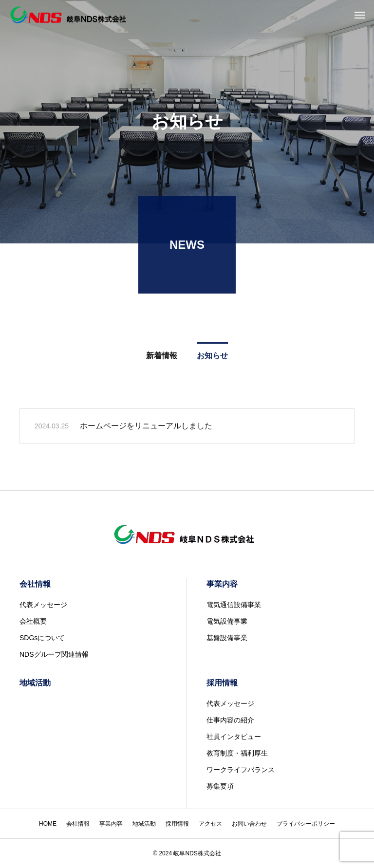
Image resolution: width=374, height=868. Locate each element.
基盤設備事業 (227, 638)
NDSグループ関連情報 (54, 654)
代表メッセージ (43, 605)
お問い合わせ (249, 824)
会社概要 (33, 621)
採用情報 (222, 683)
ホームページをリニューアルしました (146, 428)
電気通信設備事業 (234, 605)
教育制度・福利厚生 (237, 753)
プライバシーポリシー (306, 824)
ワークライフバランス (241, 770)
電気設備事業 (227, 621)
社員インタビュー (234, 737)
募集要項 (220, 786)
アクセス (210, 824)
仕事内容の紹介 (230, 720)
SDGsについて (42, 638)
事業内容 (222, 584)
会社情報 (35, 584)
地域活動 (35, 683)
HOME (48, 824)
